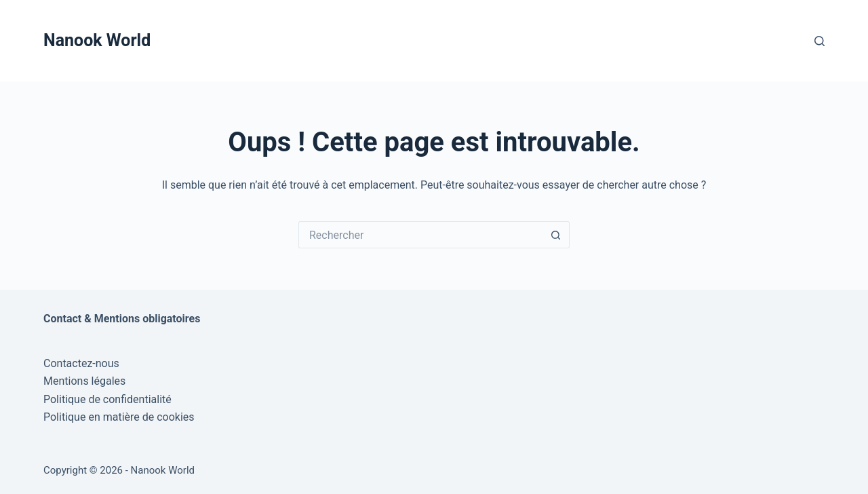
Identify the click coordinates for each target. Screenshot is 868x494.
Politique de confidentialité (107, 399)
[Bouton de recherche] (556, 235)
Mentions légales (84, 381)
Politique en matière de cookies (119, 417)
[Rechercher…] (420, 235)
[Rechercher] (820, 41)
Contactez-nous (81, 363)
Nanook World (97, 40)
